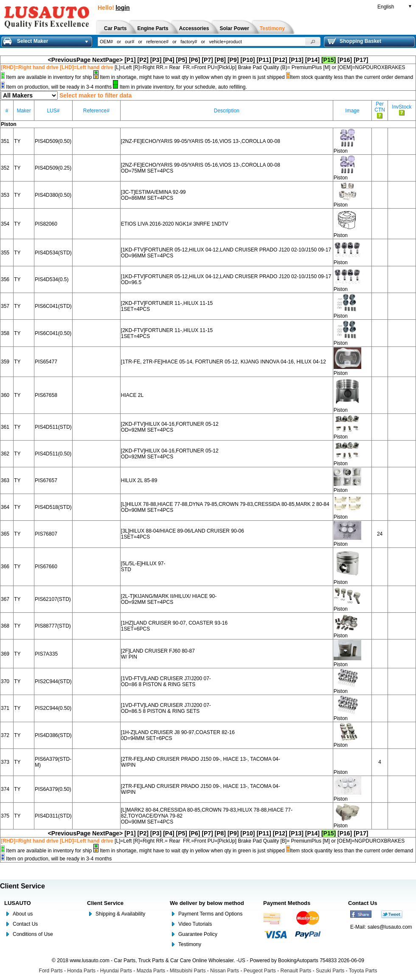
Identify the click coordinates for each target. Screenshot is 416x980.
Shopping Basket (354, 41)
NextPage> (107, 60)
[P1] (130, 60)
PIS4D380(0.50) (53, 195)
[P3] (156, 60)
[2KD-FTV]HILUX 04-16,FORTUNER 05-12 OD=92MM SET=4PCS (170, 427)
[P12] (280, 60)
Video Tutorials (195, 924)
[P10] (247, 60)
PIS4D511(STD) (53, 427)
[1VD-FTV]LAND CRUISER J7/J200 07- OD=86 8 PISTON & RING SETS (166, 681)
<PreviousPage (69, 60)
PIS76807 (46, 534)
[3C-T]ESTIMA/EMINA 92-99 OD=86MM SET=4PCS (153, 195)
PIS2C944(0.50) (53, 708)
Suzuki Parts (330, 971)
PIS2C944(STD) (53, 681)
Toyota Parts (363, 971)
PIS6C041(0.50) (53, 333)
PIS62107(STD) (53, 599)
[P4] (169, 60)
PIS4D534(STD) (53, 253)
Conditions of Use (33, 934)
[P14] (312, 60)
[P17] (361, 60)
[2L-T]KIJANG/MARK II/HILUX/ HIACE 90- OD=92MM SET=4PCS (169, 599)
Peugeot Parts (260, 971)
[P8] (220, 60)
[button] (313, 42)
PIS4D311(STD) (53, 816)
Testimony (190, 944)
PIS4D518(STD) (53, 507)
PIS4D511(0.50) (53, 454)
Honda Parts (81, 971)
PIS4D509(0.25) (53, 168)
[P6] (194, 60)
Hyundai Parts (116, 971)
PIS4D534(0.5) (52, 279)
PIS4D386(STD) (53, 735)
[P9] (233, 60)
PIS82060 (46, 224)
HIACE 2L (132, 395)
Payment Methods (287, 903)
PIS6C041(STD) (53, 306)
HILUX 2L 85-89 (139, 480)
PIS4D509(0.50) (53, 141)
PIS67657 (46, 480)
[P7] (207, 60)
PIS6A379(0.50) (53, 789)
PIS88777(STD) (53, 626)
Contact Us (25, 924)
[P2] (143, 60)
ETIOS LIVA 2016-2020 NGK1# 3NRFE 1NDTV (175, 224)
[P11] (264, 60)
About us (23, 914)
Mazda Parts (151, 971)
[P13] (296, 60)
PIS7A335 (46, 654)
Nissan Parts (225, 971)
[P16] (345, 60)
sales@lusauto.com (390, 927)
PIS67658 (46, 395)
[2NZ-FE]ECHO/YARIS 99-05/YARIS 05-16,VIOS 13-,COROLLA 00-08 (201, 141)
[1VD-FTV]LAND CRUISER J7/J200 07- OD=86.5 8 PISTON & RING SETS (166, 708)
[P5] (182, 60)
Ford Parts (51, 971)
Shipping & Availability (120, 914)
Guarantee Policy (198, 934)
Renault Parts (296, 971)
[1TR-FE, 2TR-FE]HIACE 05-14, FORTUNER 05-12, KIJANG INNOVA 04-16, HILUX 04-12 (223, 362)
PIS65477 (46, 362)
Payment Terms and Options (210, 914)
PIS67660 (46, 567)
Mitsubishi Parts (188, 971)
